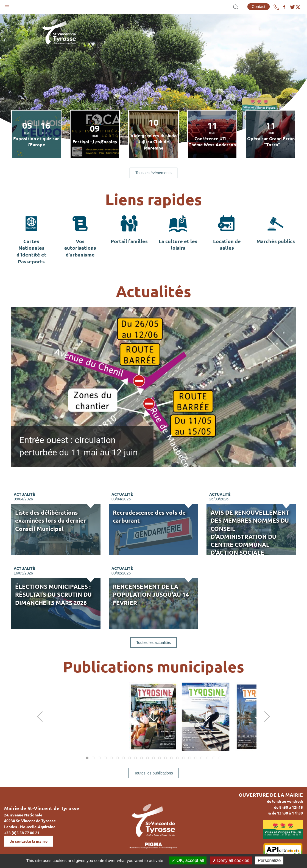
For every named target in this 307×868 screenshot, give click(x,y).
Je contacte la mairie (29, 841)
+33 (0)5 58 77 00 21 (22, 833)
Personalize (269, 860)
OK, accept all (188, 860)
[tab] (87, 758)
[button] (7, 5)
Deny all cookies (231, 860)
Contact (259, 7)
